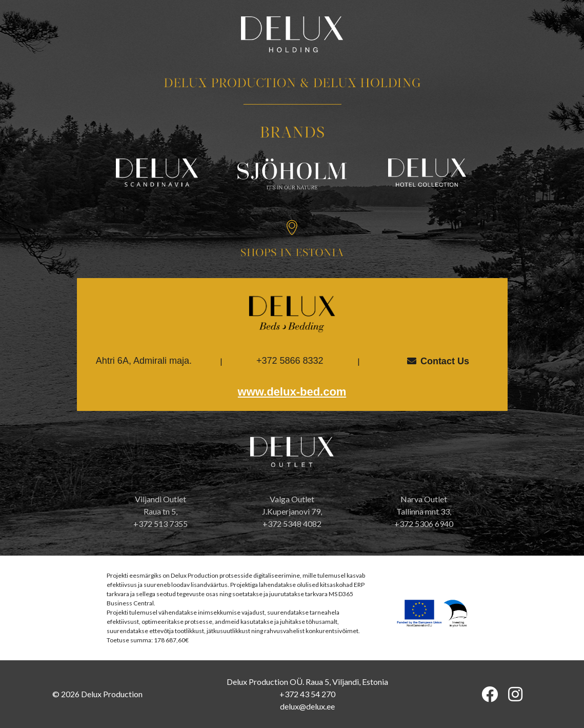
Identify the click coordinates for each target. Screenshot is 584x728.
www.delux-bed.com (292, 392)
